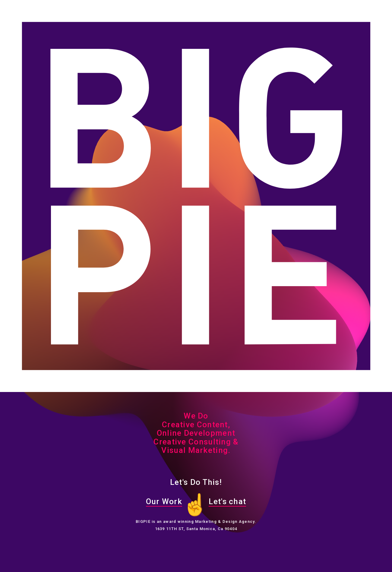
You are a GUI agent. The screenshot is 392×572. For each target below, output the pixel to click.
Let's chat (227, 501)
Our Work (164, 501)
